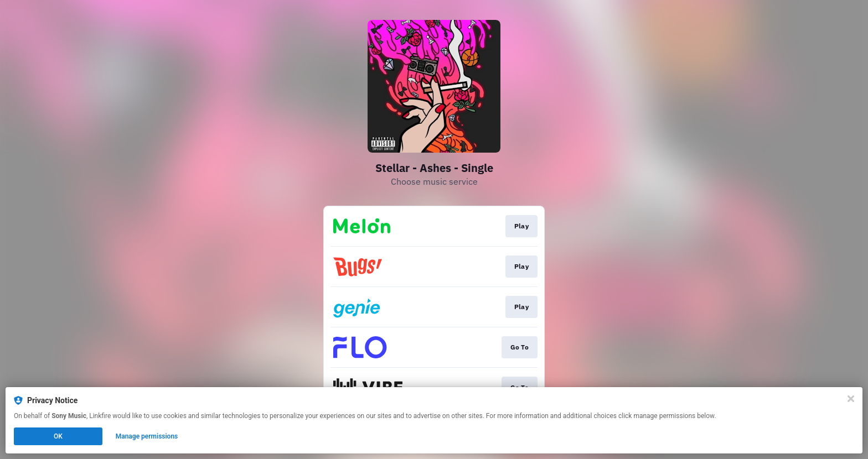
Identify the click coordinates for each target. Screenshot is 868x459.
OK (58, 436)
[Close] (851, 399)
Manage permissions (147, 436)
